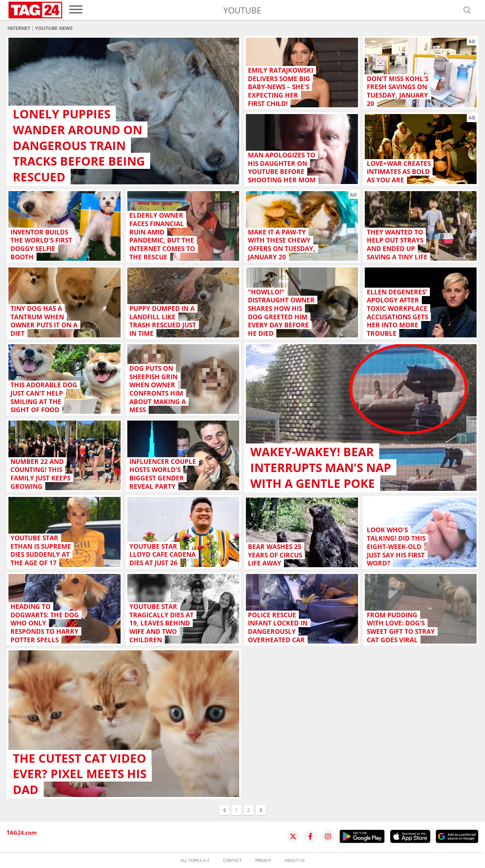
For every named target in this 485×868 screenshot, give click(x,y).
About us (295, 861)
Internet (19, 28)
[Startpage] (35, 10)
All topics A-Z (195, 861)
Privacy (263, 861)
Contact (232, 861)
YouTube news (54, 28)
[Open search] (467, 10)
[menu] (76, 10)
